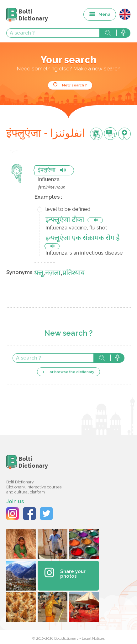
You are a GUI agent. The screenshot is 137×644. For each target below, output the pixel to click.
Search (108, 33)
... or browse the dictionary (70, 372)
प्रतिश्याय (74, 273)
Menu (104, 14)
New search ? (74, 85)
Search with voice (123, 33)
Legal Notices (93, 638)
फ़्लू (39, 273)
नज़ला (53, 273)
